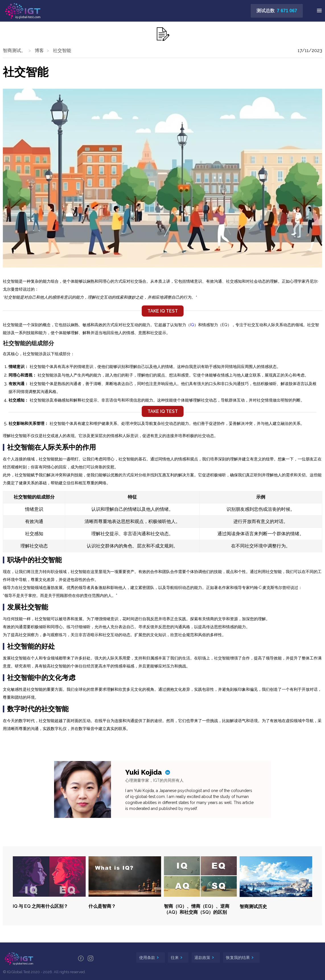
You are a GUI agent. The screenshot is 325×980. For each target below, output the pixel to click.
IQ (192, 325)
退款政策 (203, 958)
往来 (175, 958)
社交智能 (62, 50)
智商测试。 (14, 50)
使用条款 (148, 958)
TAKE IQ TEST (163, 311)
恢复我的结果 (238, 958)
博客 (39, 50)
